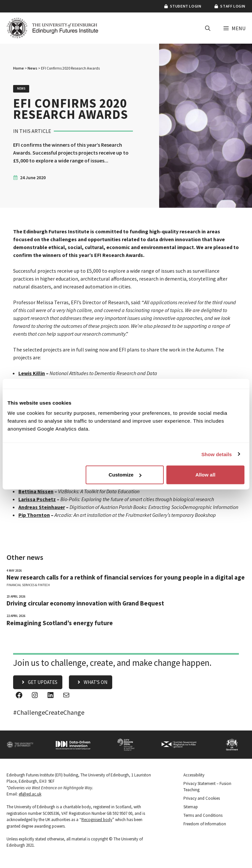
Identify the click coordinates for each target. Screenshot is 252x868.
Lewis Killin (32, 373)
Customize (125, 475)
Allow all (205, 475)
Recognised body (97, 820)
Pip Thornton (34, 515)
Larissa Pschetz (37, 499)
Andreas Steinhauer (42, 507)
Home (19, 68)
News (32, 68)
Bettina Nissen (36, 491)
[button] (208, 28)
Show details (217, 454)
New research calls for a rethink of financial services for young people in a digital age (126, 577)
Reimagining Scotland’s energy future (60, 623)
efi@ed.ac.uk (30, 794)
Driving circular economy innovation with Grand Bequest (85, 603)
